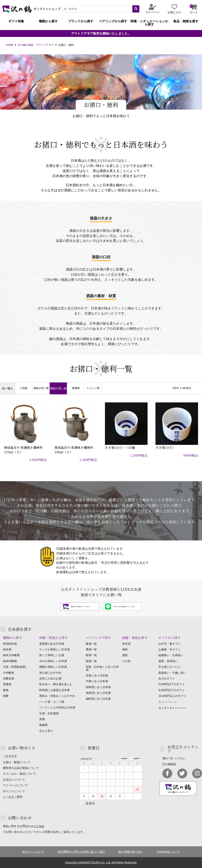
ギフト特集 (16, 21)
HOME (10, 45)
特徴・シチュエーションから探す (149, 23)
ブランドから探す (81, 21)
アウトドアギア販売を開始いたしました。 (101, 34)
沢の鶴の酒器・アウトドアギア (36, 45)
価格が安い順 (41, 388)
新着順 (76, 388)
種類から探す (48, 21)
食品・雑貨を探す (186, 21)
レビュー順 (93, 388)
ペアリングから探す (113, 21)
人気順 (24, 388)
